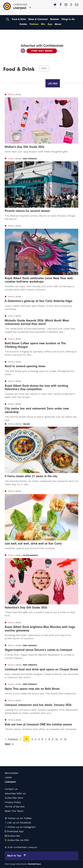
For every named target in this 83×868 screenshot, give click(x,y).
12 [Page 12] (65, 739)
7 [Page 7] (46, 739)
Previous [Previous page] (13, 739)
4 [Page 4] (36, 739)
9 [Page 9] (53, 739)
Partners (34, 24)
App (50, 24)
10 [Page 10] (57, 739)
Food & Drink (19, 19)
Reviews (55, 19)
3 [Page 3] (32, 739)
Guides (23, 24)
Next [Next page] (9, 744)
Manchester (12, 773)
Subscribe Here (14, 798)
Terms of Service (15, 807)
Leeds (8, 777)
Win (43, 24)
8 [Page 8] (49, 739)
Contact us (11, 789)
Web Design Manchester (16, 864)
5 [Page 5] (39, 739)
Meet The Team (14, 811)
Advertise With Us (15, 793)
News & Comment (38, 19)
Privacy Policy (13, 802)
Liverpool (10, 782)
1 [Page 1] (21, 739)
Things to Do (68, 19)
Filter (44, 68)
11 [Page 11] (61, 739)
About (58, 24)
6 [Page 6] (42, 739)
